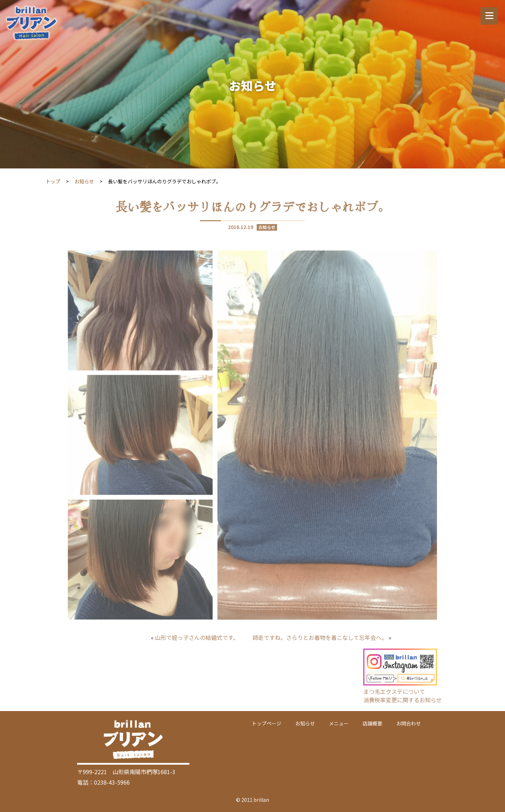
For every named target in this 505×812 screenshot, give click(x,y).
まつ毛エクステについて (394, 691)
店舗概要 (372, 723)
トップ (53, 181)
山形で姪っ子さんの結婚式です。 (197, 637)
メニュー (339, 723)
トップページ (267, 723)
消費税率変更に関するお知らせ (403, 700)
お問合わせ (409, 723)
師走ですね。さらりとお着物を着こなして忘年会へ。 (320, 637)
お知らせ (84, 181)
